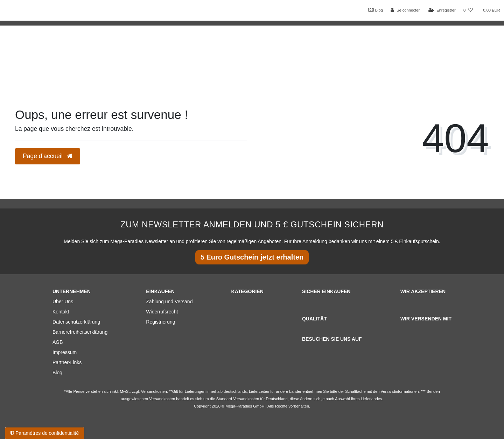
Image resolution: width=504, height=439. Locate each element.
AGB (58, 342)
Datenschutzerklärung (76, 322)
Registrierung (160, 322)
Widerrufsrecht (162, 312)
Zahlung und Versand (169, 302)
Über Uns (63, 302)
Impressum (65, 352)
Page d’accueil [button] (48, 156)
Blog (376, 10)
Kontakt (61, 312)
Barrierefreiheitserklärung (80, 332)
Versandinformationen (400, 391)
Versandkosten (246, 399)
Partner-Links (67, 362)
